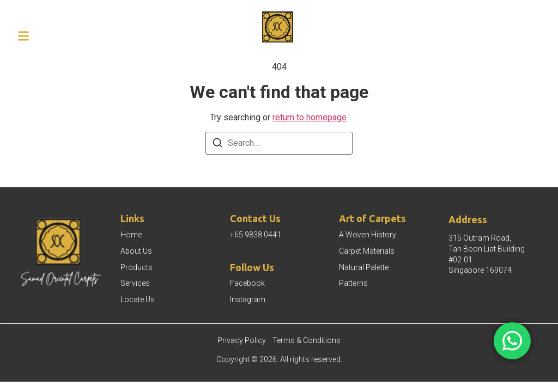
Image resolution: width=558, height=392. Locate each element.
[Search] (217, 145)
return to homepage (310, 117)
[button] (23, 36)
